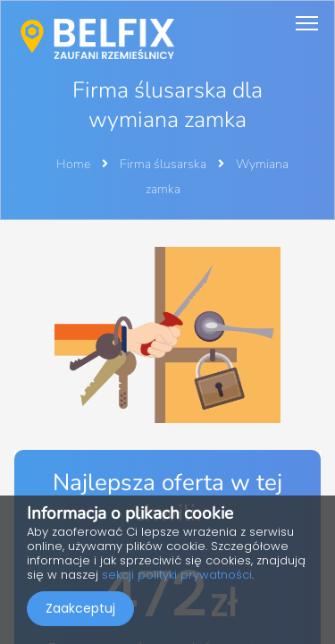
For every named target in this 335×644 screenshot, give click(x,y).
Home (73, 164)
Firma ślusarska (164, 164)
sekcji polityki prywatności (177, 575)
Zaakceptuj (80, 608)
